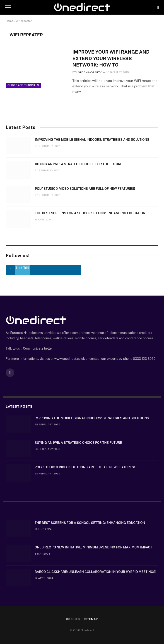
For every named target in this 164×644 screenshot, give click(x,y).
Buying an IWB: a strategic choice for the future (78, 164)
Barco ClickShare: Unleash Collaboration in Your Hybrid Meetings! (95, 572)
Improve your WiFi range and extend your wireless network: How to (111, 58)
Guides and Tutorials (23, 86)
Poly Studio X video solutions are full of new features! (85, 189)
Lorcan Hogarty (89, 73)
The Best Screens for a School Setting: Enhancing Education (90, 213)
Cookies (73, 619)
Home (9, 21)
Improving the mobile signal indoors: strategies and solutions (92, 140)
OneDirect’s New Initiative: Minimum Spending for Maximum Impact (93, 548)
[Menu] (8, 7)
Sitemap (91, 619)
